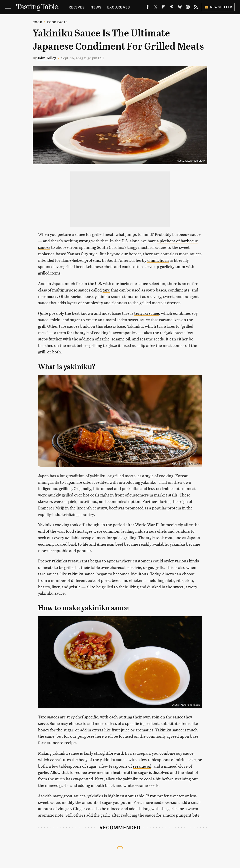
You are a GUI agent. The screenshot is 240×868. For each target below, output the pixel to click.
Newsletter (218, 7)
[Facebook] (148, 8)
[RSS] (196, 8)
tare (106, 290)
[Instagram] (188, 8)
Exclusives (119, 7)
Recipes (77, 7)
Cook (37, 22)
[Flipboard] (164, 8)
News (96, 7)
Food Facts (57, 22)
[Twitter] (156, 8)
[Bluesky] (180, 8)
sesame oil (142, 766)
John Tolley (47, 58)
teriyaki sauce (147, 313)
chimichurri (158, 260)
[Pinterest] (172, 8)
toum (180, 266)
